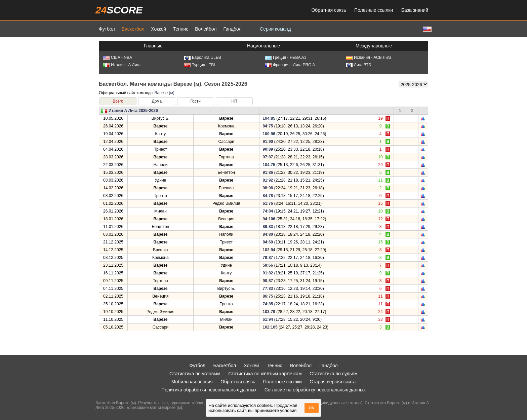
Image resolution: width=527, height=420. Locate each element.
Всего (118, 101)
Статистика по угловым (195, 374)
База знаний (415, 10)
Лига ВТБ (358, 65)
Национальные (263, 46)
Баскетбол (133, 29)
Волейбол (206, 29)
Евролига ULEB (202, 58)
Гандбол (232, 29)
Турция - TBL (200, 65)
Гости (195, 101)
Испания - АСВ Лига (369, 58)
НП (234, 101)
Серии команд (275, 29)
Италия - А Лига (122, 65)
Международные (374, 46)
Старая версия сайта (333, 382)
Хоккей (158, 29)
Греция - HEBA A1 (286, 58)
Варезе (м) (164, 93)
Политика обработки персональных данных (209, 390)
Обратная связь (329, 10)
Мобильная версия (192, 382)
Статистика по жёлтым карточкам (265, 374)
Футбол (107, 29)
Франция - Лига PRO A (290, 65)
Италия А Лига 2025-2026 (133, 111)
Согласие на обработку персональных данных (315, 390)
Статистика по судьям (334, 374)
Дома (157, 101)
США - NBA (117, 58)
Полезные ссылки (374, 10)
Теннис (180, 29)
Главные (153, 46)
